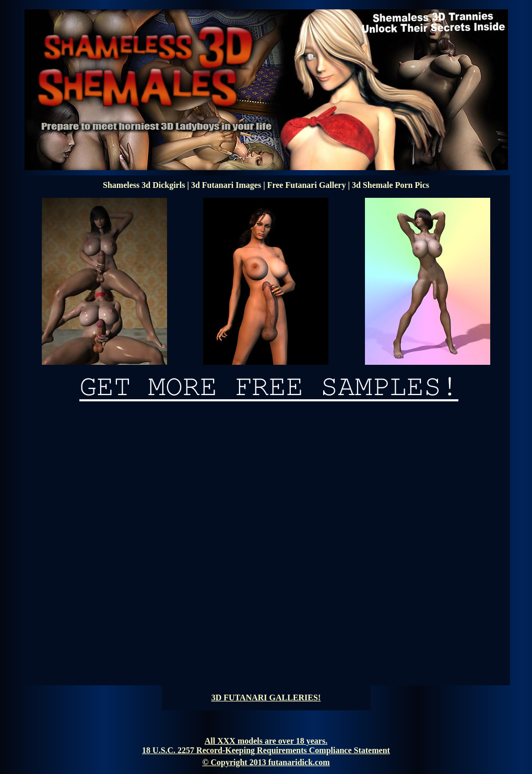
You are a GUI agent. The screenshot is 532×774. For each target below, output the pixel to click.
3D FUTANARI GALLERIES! (266, 698)
